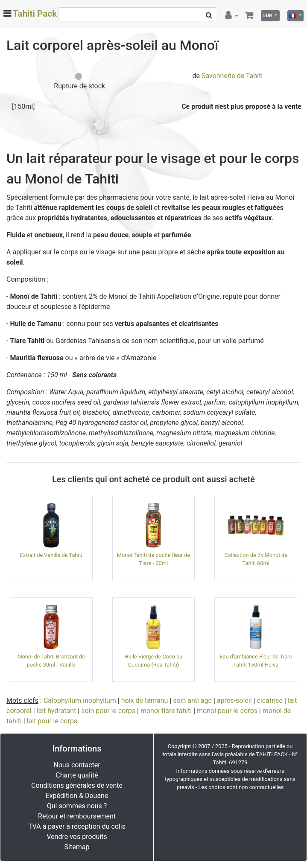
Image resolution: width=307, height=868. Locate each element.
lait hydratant (57, 711)
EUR (268, 16)
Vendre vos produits (77, 837)
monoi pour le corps (227, 711)
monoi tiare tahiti (166, 711)
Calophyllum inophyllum (80, 701)
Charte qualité (77, 775)
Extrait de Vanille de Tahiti (51, 555)
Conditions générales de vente (77, 785)
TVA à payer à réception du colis (77, 826)
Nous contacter (77, 765)
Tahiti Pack (35, 14)
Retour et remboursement (77, 816)
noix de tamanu (145, 701)
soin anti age (192, 701)
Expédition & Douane (77, 796)
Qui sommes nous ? (77, 806)
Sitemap (77, 847)
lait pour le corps (52, 721)
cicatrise (270, 701)
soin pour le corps (108, 711)
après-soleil (234, 701)
